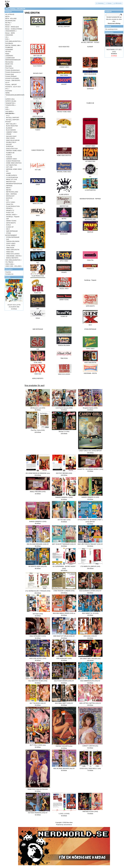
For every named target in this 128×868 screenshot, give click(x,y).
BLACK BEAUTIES (64, 47)
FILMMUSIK (9, 47)
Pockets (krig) (10, 74)
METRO (9, 190)
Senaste (8, 277)
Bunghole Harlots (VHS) (90, 408)
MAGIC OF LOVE (12, 179)
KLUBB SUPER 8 (11, 175)
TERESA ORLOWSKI (13, 241)
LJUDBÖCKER (10, 58)
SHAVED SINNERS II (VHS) (38, 521)
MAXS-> (9, 188)
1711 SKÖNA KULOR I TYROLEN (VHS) (38, 591)
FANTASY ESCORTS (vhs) (64, 746)
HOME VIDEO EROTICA (14, 163)
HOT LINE (9, 167)
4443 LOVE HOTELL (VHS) (38, 658)
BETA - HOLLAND (11, 19)
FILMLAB (9, 157)
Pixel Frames (9, 68)
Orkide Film (10, 204)
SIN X (8, 229)
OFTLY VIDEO (11, 202)
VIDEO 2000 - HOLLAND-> (14, 266)
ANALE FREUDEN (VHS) (38, 492)
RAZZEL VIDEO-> (12, 215)
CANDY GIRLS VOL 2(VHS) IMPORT (90, 451)
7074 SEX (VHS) (38, 614)
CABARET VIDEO (12, 132)
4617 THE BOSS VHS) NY (38, 703)
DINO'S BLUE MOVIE (13, 140)
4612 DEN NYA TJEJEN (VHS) (38, 681)
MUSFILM (9, 198)
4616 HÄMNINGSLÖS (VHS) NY (90, 681)
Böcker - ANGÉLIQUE (12, 27)
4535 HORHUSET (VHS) (64, 658)
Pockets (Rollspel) (11, 76)
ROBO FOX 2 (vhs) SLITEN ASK (38, 789)
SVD (8, 239)
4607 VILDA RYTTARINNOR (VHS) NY (64, 544)
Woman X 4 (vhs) (64, 431)
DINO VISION (10, 138)
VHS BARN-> (9, 111)
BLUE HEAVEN (11, 130)
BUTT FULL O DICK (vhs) (38, 745)
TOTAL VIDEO (11, 245)
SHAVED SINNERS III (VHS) (90, 497)
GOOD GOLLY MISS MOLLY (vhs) (90, 768)
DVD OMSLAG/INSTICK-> (13, 41)
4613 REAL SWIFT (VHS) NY (64, 703)
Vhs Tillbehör (9, 262)
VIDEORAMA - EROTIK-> (14, 256)
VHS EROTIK (21, 9)
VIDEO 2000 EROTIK (13, 250)
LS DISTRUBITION (12, 177)
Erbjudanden (109, 32)
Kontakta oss (9, 274)
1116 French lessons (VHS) (64, 408)
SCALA (8, 225)
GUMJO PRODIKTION (38, 150)
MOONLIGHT (10, 196)
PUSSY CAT (10, 212)
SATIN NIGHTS (11, 223)
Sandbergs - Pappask (90, 280)
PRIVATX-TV (10, 210)
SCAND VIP (10, 227)
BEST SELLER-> (11, 124)
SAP (7, 219)
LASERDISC (9, 56)
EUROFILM (10, 146)
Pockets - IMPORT (11, 85)
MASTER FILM (11, 182)
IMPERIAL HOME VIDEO (14, 169)
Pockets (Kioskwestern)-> (13, 72)
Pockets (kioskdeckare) (12, 70)
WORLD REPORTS (38, 378)
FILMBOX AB (90, 103)
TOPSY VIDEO (11, 243)
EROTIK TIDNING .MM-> (13, 45)
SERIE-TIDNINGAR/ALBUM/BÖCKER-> (15, 95)
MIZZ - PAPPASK (11, 194)
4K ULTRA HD (10, 14)
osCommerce (68, 825)
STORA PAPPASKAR (90, 329)
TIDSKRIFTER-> (10, 103)
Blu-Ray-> (8, 23)
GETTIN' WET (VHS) (64, 520)
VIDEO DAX (10, 252)
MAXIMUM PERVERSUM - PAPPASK (90, 199)
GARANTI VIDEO (11, 159)
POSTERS (9, 91)
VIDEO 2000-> (10, 264)
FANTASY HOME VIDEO (14, 151)
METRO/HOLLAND (12, 192)
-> (10, 113)
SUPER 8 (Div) (10, 99)
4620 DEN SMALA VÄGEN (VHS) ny (64, 613)
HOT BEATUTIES (11, 165)
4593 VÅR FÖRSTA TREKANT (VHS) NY (90, 544)
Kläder (7, 54)
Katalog (13, 9)
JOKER (8, 173)
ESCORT (9, 144)
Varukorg (108, 26)
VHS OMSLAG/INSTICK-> (13, 260)
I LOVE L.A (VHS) (64, 814)
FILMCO (9, 155)
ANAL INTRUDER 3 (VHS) (38, 636)
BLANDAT (90, 47)
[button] (100, 3)
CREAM (9, 134)
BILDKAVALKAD (10, 21)
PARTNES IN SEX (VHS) (90, 811)
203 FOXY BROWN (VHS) (64, 473)
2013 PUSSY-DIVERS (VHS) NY (64, 681)
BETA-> (8, 17)
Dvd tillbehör (9, 43)
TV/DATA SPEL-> (11, 105)
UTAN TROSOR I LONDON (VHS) (64, 591)
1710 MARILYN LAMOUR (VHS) (90, 566)
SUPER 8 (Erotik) (11, 101)
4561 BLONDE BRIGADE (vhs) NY (64, 768)
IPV (7, 171)
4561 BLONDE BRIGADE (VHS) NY (38, 544)
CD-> (7, 37)
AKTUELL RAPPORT (13, 118)
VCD (7, 107)
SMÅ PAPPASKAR (38, 329)
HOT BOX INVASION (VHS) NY (38, 813)
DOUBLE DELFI (11, 142)
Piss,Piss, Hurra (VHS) (38, 430)
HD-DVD (8, 52)
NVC (8, 200)
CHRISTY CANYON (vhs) (90, 746)
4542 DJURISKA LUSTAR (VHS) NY (90, 591)
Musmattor (9, 66)
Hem (7, 9)
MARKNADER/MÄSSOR (13, 60)
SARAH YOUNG (11, 221)
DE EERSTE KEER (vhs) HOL (38, 566)
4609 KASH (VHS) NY (90, 636)
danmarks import (38, 73)
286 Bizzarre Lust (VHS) (38, 408)
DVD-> (7, 39)
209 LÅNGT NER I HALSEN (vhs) (90, 659)
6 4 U (8, 116)
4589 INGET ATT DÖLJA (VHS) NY (64, 636)
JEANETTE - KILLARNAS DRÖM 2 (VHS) (90, 469)
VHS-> (7, 109)
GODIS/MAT (9, 50)
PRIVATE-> (10, 208)
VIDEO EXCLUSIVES (13, 254)
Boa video (70, 822)
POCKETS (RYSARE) (12, 78)
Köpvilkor (8, 272)
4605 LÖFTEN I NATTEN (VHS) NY (90, 703)
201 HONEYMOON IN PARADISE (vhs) (38, 473)
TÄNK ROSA (10, 248)
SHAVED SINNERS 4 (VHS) (64, 497)
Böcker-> (8, 25)
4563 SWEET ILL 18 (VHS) (90, 613)
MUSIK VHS (9, 64)
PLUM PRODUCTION (13, 206)
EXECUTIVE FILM (12, 149)
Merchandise (9, 62)
